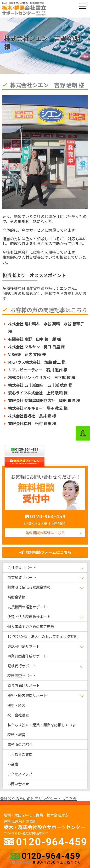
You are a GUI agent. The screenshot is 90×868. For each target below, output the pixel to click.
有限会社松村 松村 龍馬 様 (32, 423)
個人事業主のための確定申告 (31, 626)
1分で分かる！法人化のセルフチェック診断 (42, 636)
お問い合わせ (18, 784)
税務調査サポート (22, 676)
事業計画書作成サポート (27, 656)
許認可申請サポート (24, 646)
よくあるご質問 (20, 754)
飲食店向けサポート (24, 685)
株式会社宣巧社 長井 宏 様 (32, 416)
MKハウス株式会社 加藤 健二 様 (37, 362)
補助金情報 (16, 597)
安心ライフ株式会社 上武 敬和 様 (38, 393)
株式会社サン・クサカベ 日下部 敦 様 (42, 377)
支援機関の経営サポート (27, 607)
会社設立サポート (22, 567)
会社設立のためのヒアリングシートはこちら (38, 798)
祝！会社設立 (18, 715)
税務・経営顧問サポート (27, 695)
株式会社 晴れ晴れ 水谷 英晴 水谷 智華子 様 (46, 328)
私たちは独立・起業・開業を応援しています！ (42, 726)
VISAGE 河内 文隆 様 (27, 354)
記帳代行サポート (22, 666)
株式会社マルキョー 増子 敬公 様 (38, 408)
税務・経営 (16, 705)
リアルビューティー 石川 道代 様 (38, 370)
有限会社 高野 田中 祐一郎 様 (34, 339)
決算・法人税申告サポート (29, 617)
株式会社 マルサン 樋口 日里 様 (36, 347)
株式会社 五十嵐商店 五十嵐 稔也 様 (40, 385)
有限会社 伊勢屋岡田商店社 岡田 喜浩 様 (44, 400)
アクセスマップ (20, 774)
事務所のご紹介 (20, 744)
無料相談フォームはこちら (48, 552)
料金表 (13, 764)
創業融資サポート (22, 577)
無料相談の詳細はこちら (45, 533)
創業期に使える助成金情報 (29, 587)
